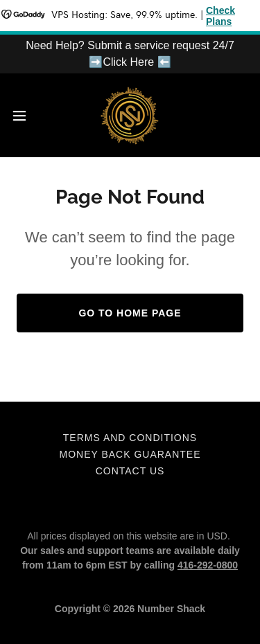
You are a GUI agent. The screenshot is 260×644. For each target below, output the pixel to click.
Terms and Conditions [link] (130, 438)
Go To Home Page (130, 313)
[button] (24, 116)
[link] (130, 115)
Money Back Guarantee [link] (130, 454)
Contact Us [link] (130, 471)
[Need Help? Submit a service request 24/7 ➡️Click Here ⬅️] (130, 54)
